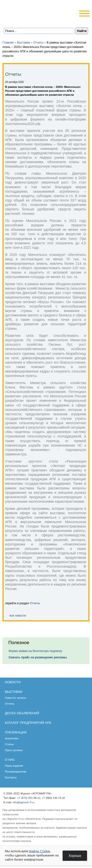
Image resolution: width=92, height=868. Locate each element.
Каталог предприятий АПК (28, 723)
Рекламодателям (16, 772)
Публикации (16, 732)
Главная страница (21, 21)
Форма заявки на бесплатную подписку (35, 651)
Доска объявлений (22, 713)
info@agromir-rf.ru (23, 802)
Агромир (28, 11)
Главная (8, 43)
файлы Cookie (39, 851)
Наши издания (14, 766)
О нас (10, 760)
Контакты (11, 777)
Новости (13, 682)
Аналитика (12, 738)
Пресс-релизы (14, 750)
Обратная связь (27, 21)
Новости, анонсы (16, 698)
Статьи (9, 744)
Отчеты (38, 43)
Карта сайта (34, 21)
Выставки (23, 43)
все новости (18, 616)
